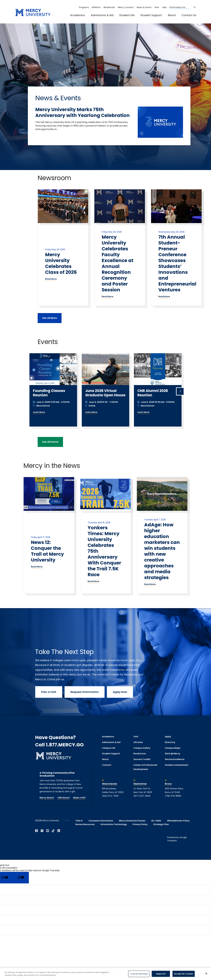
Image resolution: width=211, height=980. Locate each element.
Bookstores (140, 754)
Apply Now (120, 692)
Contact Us (189, 15)
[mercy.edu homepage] (33, 13)
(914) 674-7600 (110, 796)
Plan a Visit (49, 692)
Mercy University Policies (132, 821)
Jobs (164, 7)
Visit (136, 737)
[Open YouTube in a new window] (48, 831)
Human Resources (85, 824)
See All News (50, 318)
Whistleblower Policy (178, 821)
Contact (107, 765)
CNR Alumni (64, 798)
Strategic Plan (161, 824)
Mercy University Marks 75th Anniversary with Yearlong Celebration (82, 112)
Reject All (161, 974)
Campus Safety (142, 748)
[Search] (195, 7)
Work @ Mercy (172, 754)
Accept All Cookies (184, 974)
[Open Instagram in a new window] (42, 831)
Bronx (168, 784)
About (172, 15)
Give (157, 7)
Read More (51, 279)
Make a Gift (79, 798)
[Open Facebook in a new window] (36, 831)
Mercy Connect (126, 7)
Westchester (110, 784)
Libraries (138, 742)
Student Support (151, 15)
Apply (168, 737)
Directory (170, 742)
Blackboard (109, 7)
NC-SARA (156, 821)
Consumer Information (101, 821)
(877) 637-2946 (142, 796)
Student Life (127, 15)
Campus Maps (173, 748)
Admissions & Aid (102, 15)
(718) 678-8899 (173, 796)
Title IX (79, 821)
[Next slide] (180, 391)
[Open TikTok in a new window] (53, 831)
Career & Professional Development (145, 767)
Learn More (39, 412)
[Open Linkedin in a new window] (59, 831)
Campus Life (109, 748)
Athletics (96, 7)
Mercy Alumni (47, 798)
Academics (78, 15)
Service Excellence (175, 759)
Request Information (85, 692)
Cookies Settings (139, 974)
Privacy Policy (140, 824)
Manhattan (140, 784)
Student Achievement (177, 765)
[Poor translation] (21, 878)
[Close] (206, 973)
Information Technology (114, 824)
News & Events (144, 7)
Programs (84, 7)
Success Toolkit (142, 759)
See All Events (50, 442)
